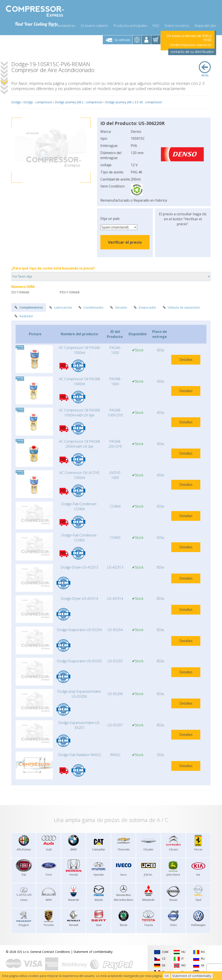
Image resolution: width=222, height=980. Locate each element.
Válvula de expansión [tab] (181, 307)
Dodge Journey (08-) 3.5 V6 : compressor (134, 101)
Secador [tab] (119, 307)
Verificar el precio (125, 241)
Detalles (186, 358)
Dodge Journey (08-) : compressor (79, 101)
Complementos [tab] (29, 307)
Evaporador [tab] (145, 307)
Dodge (16, 101)
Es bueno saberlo (94, 24)
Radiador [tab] (24, 315)
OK (167, 976)
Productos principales (130, 24)
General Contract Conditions (50, 951)
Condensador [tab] (91, 307)
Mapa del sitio (205, 24)
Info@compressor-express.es (191, 44)
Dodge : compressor (38, 101)
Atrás (205, 68)
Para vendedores (62, 24)
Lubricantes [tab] (61, 307)
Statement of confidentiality (93, 951)
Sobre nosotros (177, 24)
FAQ (156, 24)
